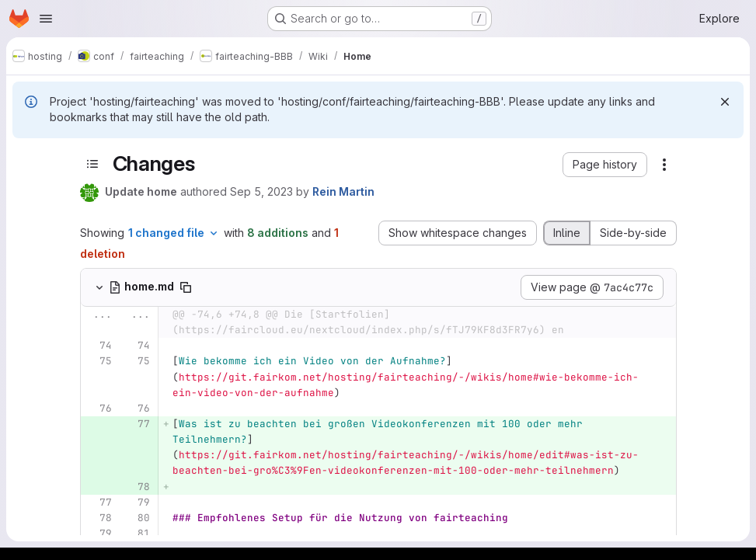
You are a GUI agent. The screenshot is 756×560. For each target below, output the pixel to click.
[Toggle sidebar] (92, 164)
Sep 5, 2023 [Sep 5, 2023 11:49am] (261, 191)
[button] (605, 165)
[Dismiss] (725, 102)
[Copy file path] (186, 287)
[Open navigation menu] (46, 19)
